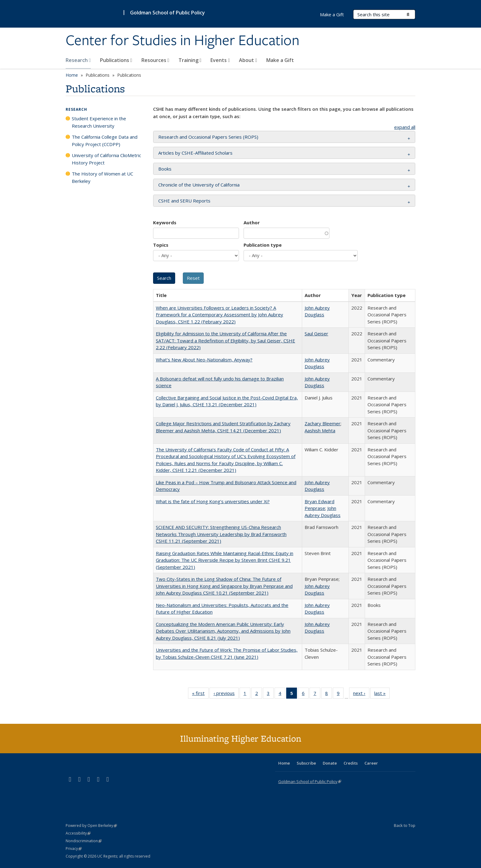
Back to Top (405, 825)
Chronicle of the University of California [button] (199, 185)
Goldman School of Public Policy (167, 13)
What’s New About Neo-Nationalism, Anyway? (204, 360)
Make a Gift (280, 60)
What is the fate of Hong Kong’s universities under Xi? (213, 501)
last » (382, 694)
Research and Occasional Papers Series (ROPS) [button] (208, 137)
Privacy (74, 849)
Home (72, 75)
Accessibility (78, 833)
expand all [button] (405, 127)
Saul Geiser (316, 334)
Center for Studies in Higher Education (183, 41)
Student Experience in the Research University (99, 122)
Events (220, 60)
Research (78, 60)
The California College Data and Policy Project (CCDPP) (105, 141)
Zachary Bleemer (323, 423)
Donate (330, 763)
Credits (351, 763)
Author (252, 222)
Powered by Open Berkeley (91, 826)
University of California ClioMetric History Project (106, 159)
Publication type (263, 245)
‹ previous (226, 694)
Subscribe (306, 763)
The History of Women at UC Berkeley (102, 177)
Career (371, 763)
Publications (116, 60)
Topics (161, 245)
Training (190, 60)
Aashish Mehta (320, 430)
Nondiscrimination (84, 841)
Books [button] (165, 169)
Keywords (165, 222)
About (248, 60)
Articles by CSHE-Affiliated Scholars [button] (195, 153)
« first (200, 694)
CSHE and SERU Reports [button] (184, 201)
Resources (155, 60)
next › (361, 694)
